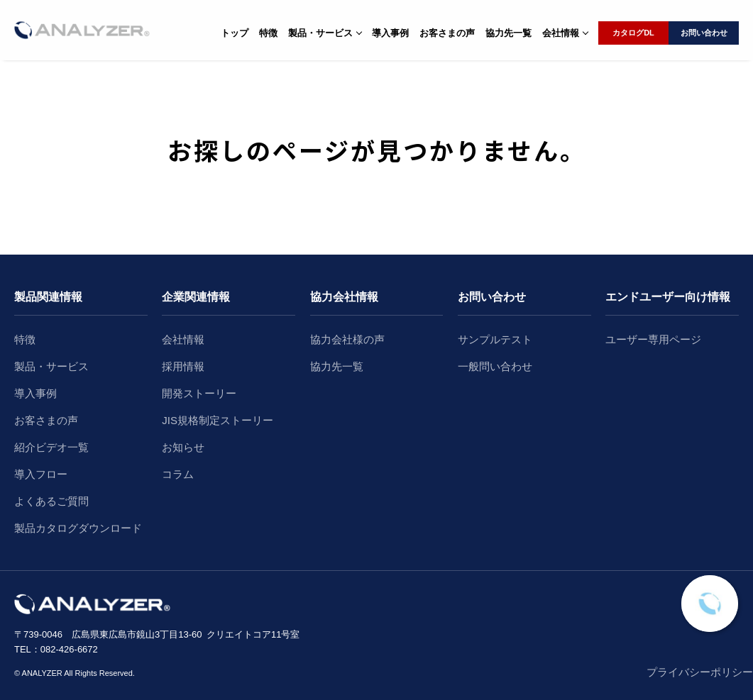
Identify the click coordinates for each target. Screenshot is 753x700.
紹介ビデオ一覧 (51, 447)
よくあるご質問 (51, 501)
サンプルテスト (495, 339)
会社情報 (183, 339)
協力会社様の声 (347, 339)
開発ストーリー (199, 393)
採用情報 (183, 366)
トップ (235, 33)
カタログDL (633, 33)
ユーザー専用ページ (653, 339)
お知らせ (183, 447)
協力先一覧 (509, 33)
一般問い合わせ (495, 366)
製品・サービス (51, 366)
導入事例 (390, 33)
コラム (178, 474)
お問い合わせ (704, 33)
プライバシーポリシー (700, 672)
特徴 (268, 33)
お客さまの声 (447, 33)
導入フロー (41, 474)
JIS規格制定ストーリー (218, 420)
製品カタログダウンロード (78, 528)
